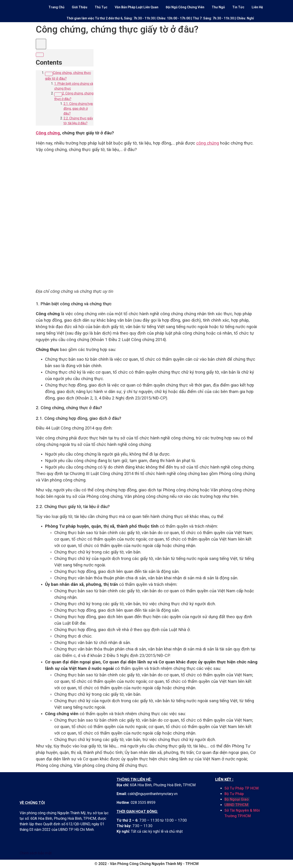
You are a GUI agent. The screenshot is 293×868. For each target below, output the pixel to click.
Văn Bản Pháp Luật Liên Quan (137, 7)
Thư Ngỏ (218, 7)
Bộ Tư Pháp (234, 794)
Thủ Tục (101, 7)
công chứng (208, 143)
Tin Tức (238, 7)
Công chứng (48, 133)
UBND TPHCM (236, 805)
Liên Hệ (257, 7)
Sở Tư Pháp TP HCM (242, 788)
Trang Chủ (56, 7)
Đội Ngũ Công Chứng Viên (185, 7)
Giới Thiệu (80, 7)
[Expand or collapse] (40, 55)
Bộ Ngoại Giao (237, 799)
